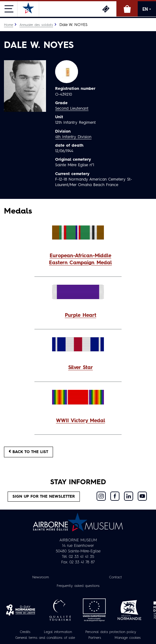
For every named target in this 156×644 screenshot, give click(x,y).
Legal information (58, 632)
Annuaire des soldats (36, 25)
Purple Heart (81, 316)
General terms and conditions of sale (45, 638)
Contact (115, 577)
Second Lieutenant (72, 109)
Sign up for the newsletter (44, 497)
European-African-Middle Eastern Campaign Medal (80, 260)
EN (147, 9)
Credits (25, 632)
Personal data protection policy (111, 632)
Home (9, 25)
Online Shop (127, 9)
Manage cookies (128, 638)
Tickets (106, 9)
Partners (95, 638)
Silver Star (81, 368)
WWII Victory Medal (81, 421)
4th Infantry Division (73, 137)
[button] (78, 260)
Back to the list (28, 452)
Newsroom (41, 577)
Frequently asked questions (78, 586)
